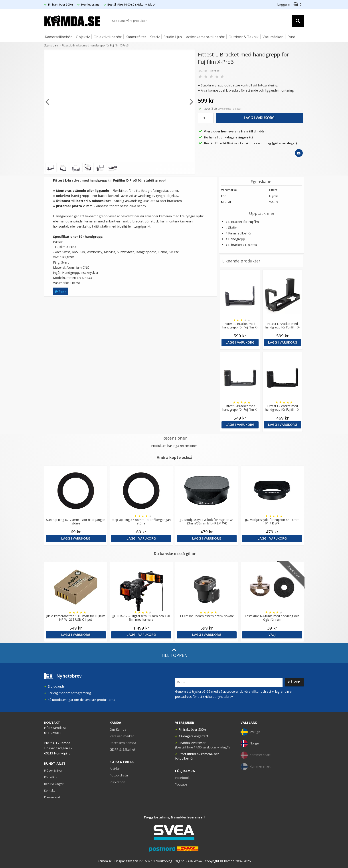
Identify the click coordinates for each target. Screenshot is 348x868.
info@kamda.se (55, 728)
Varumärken (273, 37)
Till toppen (174, 653)
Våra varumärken (122, 736)
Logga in (284, 4)
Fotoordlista (119, 775)
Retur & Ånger (54, 784)
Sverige (250, 732)
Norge (250, 744)
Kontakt (49, 790)
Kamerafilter (136, 37)
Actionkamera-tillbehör (205, 37)
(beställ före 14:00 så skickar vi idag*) (202, 747)
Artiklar (115, 769)
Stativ (155, 37)
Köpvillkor (51, 777)
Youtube (181, 784)
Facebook (182, 778)
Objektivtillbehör (108, 37)
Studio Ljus (173, 37)
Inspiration (117, 782)
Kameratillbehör (58, 37)
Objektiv (83, 37)
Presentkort (52, 797)
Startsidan (51, 45)
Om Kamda (118, 729)
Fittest (215, 71)
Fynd (291, 37)
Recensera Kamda (123, 743)
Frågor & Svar (53, 770)
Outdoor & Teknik (244, 37)
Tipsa (60, 291)
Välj (272, 635)
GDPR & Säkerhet (123, 749)
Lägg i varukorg (259, 118)
